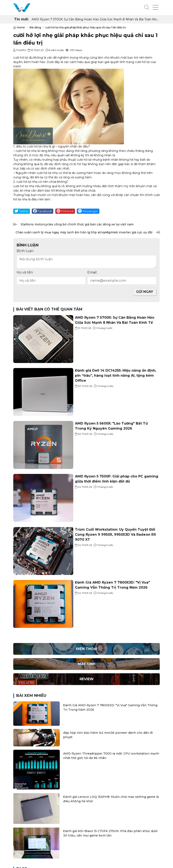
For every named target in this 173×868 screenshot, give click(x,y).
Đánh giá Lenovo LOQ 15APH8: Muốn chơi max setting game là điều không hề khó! (111, 799)
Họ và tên (25, 272)
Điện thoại (87, 649)
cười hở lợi (21, 58)
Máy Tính (87, 664)
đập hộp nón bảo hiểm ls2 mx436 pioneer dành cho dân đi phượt (108, 735)
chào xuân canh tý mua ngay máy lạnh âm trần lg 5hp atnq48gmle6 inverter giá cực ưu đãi (84, 232)
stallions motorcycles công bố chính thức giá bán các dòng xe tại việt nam (77, 224)
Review (87, 679)
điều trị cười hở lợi (29, 146)
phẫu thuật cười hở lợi (76, 160)
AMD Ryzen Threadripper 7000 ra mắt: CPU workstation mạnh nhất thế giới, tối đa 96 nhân (111, 756)
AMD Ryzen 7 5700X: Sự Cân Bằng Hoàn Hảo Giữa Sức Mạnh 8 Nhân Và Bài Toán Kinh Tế (95, 19)
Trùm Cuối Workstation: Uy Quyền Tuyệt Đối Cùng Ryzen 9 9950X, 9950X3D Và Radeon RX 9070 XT (115, 535)
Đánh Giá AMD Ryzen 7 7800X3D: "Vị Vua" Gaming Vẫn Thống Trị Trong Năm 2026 (110, 707)
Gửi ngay (145, 292)
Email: (92, 272)
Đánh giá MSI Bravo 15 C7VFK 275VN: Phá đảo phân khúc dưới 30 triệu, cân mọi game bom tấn (110, 833)
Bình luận (25, 251)
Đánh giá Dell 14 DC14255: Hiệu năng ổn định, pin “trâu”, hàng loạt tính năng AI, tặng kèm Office (116, 375)
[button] (147, 8)
